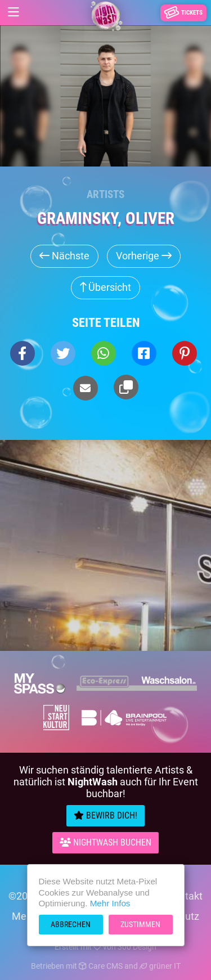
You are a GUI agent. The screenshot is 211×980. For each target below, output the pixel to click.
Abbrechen (71, 924)
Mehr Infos (110, 903)
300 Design (137, 947)
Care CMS (101, 966)
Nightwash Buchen (105, 842)
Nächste (64, 256)
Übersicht (105, 287)
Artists (105, 194)
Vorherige (144, 256)
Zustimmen (140, 924)
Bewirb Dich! (105, 815)
